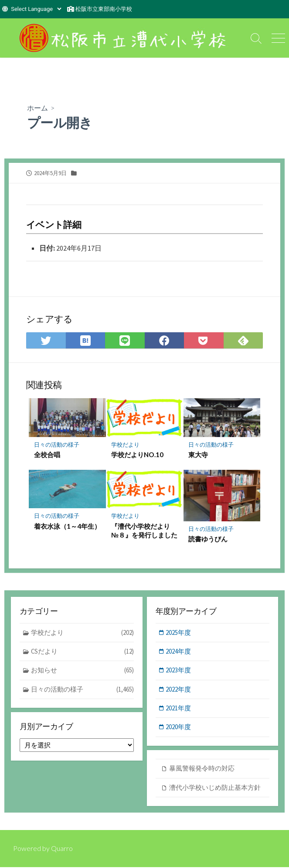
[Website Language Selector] (36, 9)
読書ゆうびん (208, 539)
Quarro (62, 849)
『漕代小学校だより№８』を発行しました (144, 530)
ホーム (37, 108)
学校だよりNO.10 (137, 455)
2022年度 (179, 690)
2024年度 (179, 652)
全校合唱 (47, 455)
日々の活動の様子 (57, 445)
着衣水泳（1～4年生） (61, 530)
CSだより (83, 652)
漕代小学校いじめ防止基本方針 (215, 788)
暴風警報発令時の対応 (202, 769)
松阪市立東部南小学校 (104, 9)
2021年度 (179, 709)
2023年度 (179, 670)
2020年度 (179, 728)
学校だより (125, 445)
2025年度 (179, 632)
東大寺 (199, 455)
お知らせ (83, 671)
